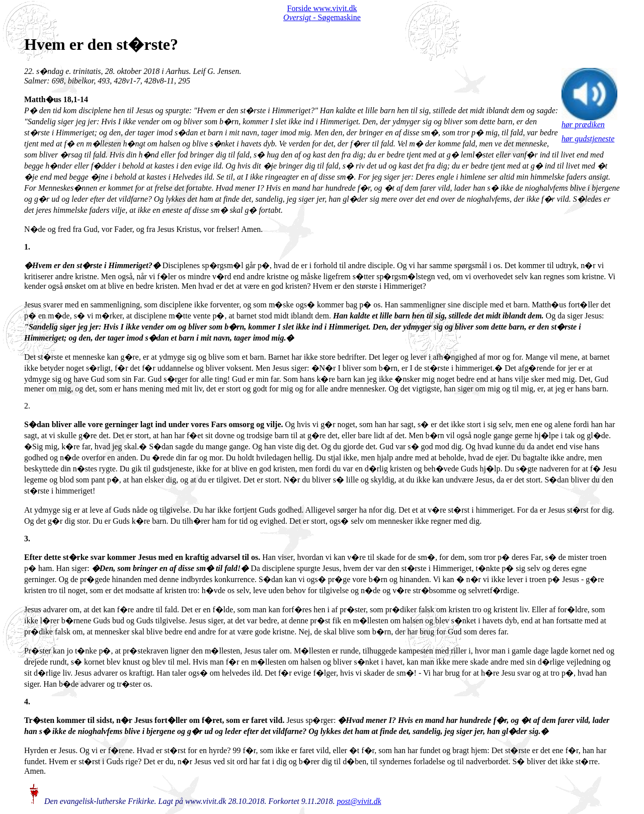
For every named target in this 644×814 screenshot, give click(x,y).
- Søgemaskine (336, 17)
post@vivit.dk (359, 801)
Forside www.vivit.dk (322, 8)
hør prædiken (589, 121)
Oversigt (297, 17)
